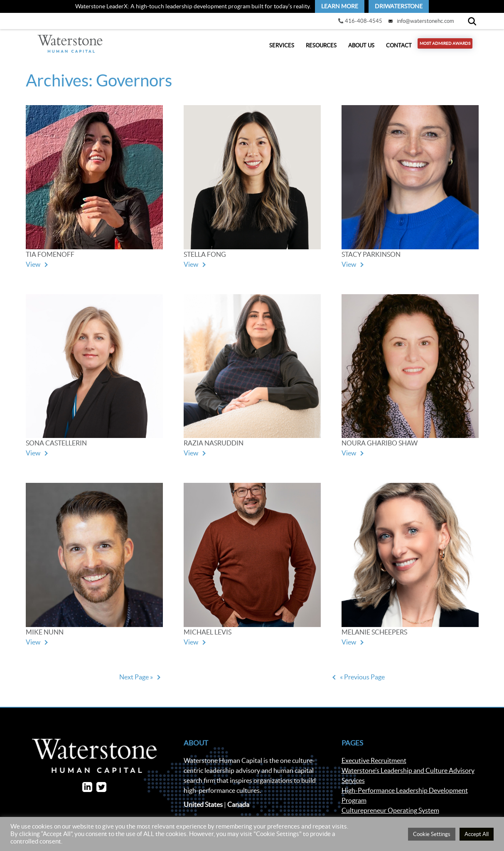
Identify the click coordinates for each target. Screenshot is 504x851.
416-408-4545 (364, 21)
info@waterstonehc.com (425, 21)
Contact (399, 48)
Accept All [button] (477, 834)
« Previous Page (362, 681)
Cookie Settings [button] (432, 834)
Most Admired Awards (445, 46)
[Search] (472, 21)
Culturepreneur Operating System (390, 814)
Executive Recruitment (374, 765)
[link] (340, 6)
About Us (361, 48)
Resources (321, 48)
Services (282, 48)
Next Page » (136, 681)
